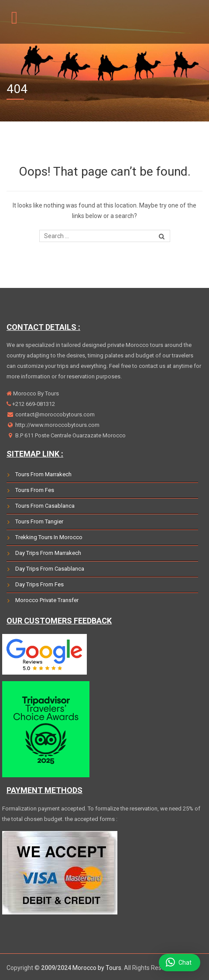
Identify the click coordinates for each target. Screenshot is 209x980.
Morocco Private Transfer (47, 600)
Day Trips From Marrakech (48, 553)
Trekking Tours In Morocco (49, 537)
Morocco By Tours (35, 393)
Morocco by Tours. (98, 968)
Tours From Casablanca (45, 506)
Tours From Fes (35, 490)
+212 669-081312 (33, 404)
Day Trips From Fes (39, 584)
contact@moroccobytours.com (54, 414)
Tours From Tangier (39, 521)
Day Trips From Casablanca (50, 569)
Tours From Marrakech (43, 474)
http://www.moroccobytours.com (57, 425)
